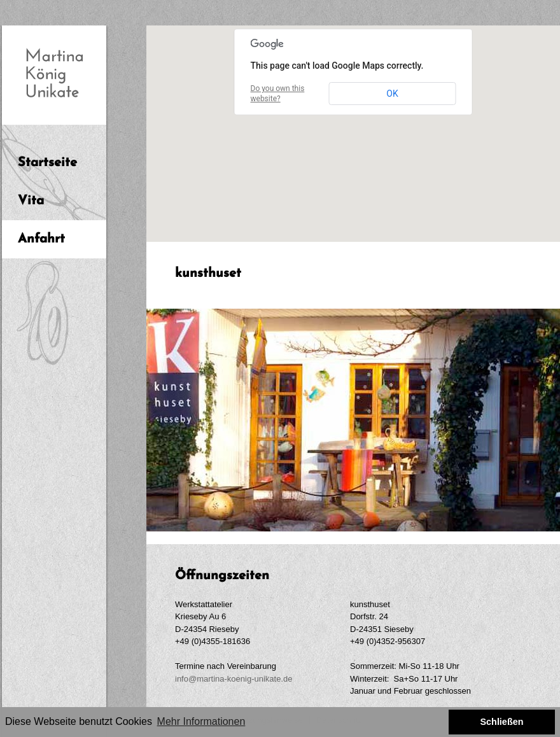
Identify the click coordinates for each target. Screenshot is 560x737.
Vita (31, 201)
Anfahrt (41, 239)
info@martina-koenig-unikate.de (234, 679)
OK (392, 94)
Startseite (47, 163)
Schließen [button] (501, 722)
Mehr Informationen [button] (201, 721)
